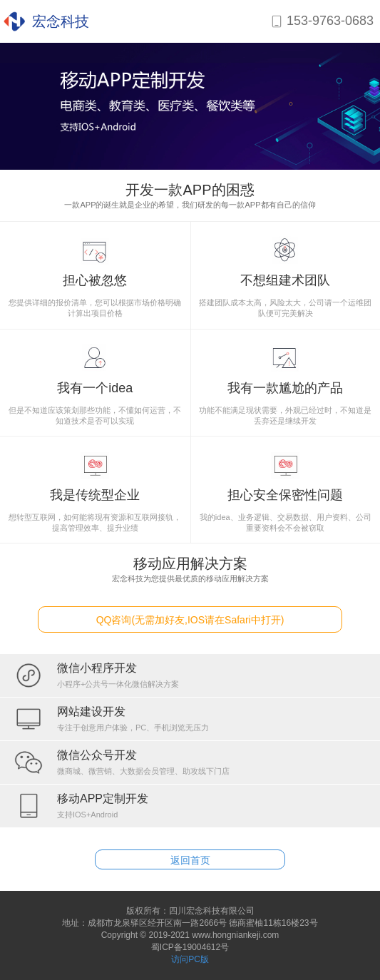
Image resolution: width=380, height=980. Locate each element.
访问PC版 (190, 959)
